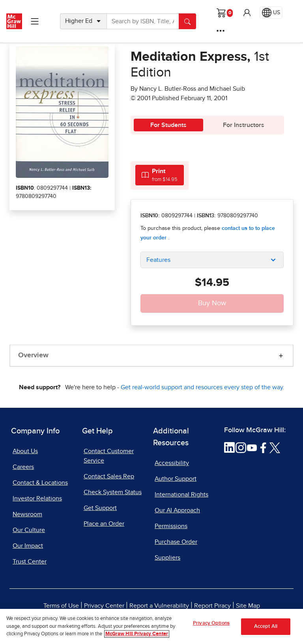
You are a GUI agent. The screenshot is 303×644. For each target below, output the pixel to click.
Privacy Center (104, 606)
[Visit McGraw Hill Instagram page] (241, 447)
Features (158, 260)
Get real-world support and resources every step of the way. (203, 387)
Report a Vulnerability (159, 606)
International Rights (181, 495)
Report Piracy (212, 606)
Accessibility (172, 463)
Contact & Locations (40, 483)
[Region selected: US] (271, 13)
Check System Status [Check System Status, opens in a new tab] (113, 492)
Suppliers (167, 558)
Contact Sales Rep (109, 476)
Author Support (176, 479)
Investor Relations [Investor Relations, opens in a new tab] (37, 498)
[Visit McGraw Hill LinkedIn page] (229, 447)
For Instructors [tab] (244, 125)
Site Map (248, 606)
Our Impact (28, 546)
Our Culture (29, 530)
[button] (247, 13)
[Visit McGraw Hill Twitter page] (275, 447)
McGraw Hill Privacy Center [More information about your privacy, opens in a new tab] (137, 634)
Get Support (100, 508)
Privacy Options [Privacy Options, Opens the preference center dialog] (211, 623)
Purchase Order (176, 542)
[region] (151, 626)
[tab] (160, 175)
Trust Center (30, 562)
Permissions (171, 526)
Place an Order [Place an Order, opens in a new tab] (104, 524)
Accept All (266, 626)
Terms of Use (61, 606)
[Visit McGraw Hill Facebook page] (263, 447)
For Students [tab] (168, 125)
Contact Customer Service (109, 456)
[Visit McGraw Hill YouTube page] (252, 447)
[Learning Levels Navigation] (35, 21)
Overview (33, 355)
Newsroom (27, 514)
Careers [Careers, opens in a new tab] (23, 467)
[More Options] (221, 31)
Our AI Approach (177, 510)
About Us (25, 451)
